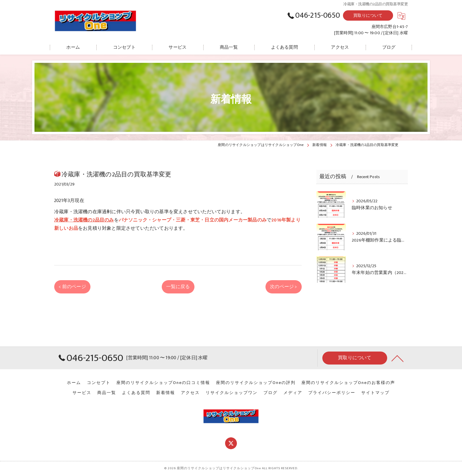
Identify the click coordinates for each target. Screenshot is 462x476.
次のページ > (283, 287)
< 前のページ (72, 287)
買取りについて (368, 15)
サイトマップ (375, 393)
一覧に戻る (178, 287)
